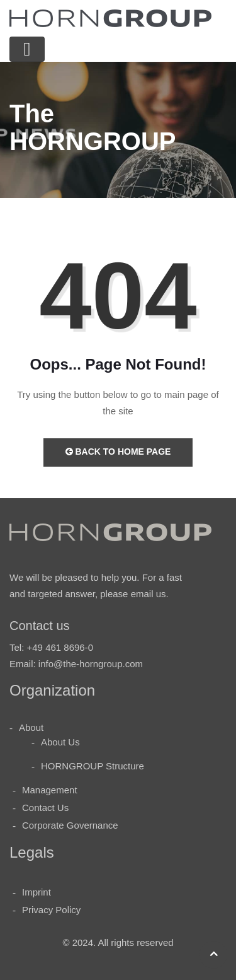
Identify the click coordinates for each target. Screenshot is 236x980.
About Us (60, 742)
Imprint (37, 892)
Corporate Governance (70, 825)
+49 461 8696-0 (60, 647)
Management (50, 790)
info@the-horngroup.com (91, 664)
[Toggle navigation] (27, 49)
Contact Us (45, 808)
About (31, 727)
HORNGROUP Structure (93, 766)
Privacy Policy (51, 910)
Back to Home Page (118, 452)
